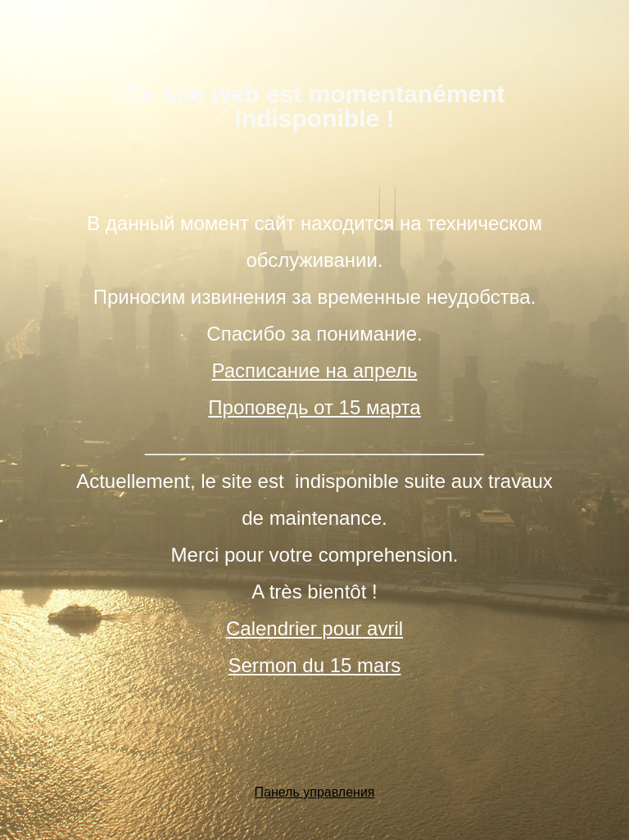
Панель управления (315, 792)
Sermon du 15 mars (315, 665)
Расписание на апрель (314, 370)
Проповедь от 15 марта (314, 407)
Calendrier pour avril (314, 628)
